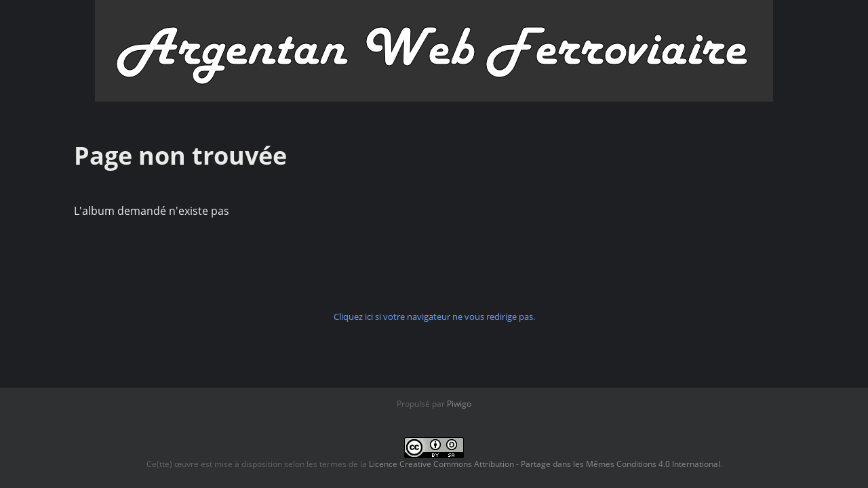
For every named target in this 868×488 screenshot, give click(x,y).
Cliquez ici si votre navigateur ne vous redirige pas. (434, 317)
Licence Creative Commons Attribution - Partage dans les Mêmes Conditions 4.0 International (545, 464)
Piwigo (459, 404)
